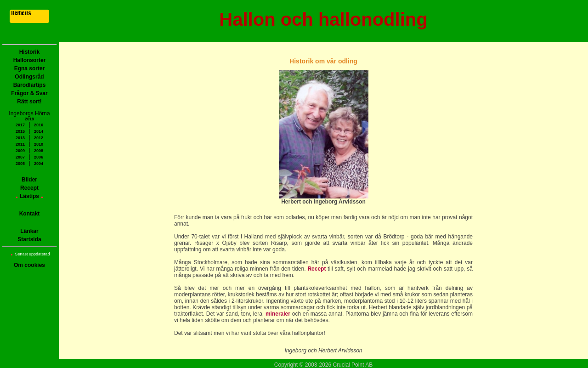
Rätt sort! (29, 102)
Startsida (29, 239)
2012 (39, 138)
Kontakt (30, 214)
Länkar (29, 231)
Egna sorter (30, 68)
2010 (39, 144)
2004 (39, 164)
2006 (39, 157)
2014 (39, 131)
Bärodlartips (30, 85)
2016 (39, 125)
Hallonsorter (30, 60)
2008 (39, 151)
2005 (20, 164)
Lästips (29, 196)
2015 (20, 131)
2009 (20, 151)
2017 (20, 125)
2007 (20, 157)
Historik (30, 52)
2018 (29, 119)
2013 (20, 138)
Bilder (29, 180)
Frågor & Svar (29, 93)
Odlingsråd (29, 77)
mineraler (278, 314)
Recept (29, 188)
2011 (20, 144)
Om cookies (29, 265)
